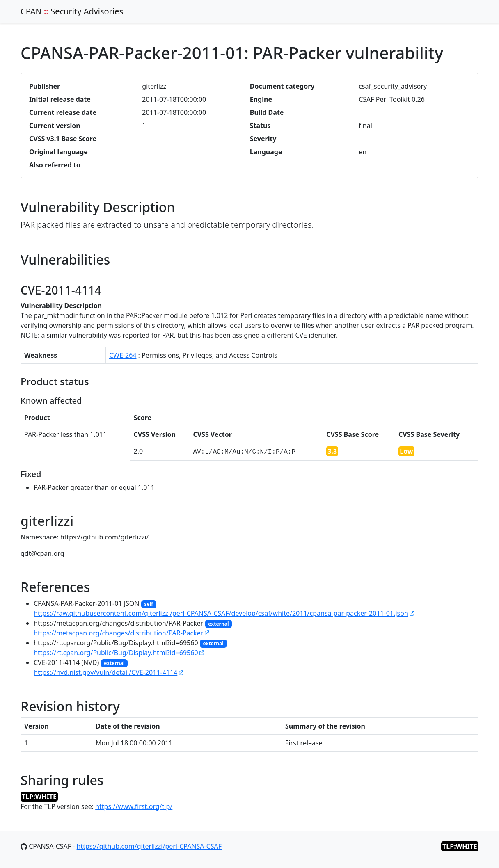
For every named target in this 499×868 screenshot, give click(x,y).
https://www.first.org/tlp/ (134, 806)
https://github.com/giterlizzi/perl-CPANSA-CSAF (149, 846)
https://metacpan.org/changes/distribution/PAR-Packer (118, 633)
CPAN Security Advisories (72, 11)
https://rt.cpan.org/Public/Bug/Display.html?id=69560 (116, 653)
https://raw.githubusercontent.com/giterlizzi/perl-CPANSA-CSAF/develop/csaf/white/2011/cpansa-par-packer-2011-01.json (221, 613)
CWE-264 (123, 355)
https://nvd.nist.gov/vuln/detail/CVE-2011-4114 (105, 672)
